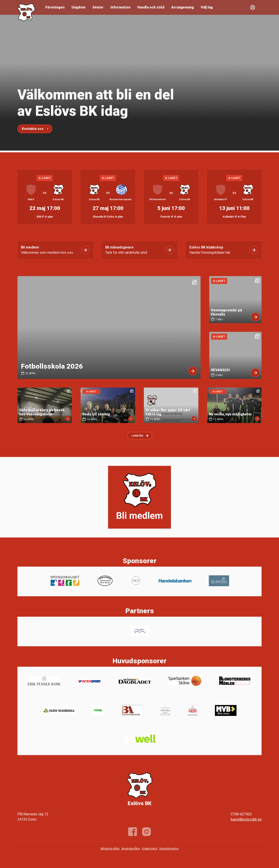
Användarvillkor (131, 849)
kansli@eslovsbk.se (246, 819)
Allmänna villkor (110, 849)
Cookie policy (150, 849)
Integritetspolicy (169, 849)
